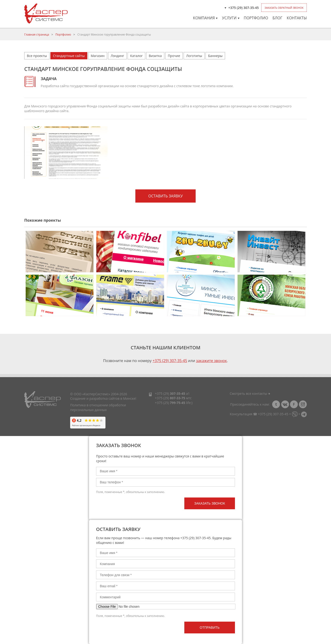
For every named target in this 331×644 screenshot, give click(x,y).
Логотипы (194, 56)
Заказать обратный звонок (284, 8)
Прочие (174, 56)
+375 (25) (170, 403)
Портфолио (256, 18)
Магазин (98, 56)
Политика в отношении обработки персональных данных (98, 407)
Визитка (155, 56)
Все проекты (37, 56)
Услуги (231, 18)
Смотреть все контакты (250, 393)
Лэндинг (117, 56)
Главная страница (37, 35)
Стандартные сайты (69, 56)
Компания (205, 18)
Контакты (297, 18)
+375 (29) (170, 393)
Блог (277, 18)
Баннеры (215, 56)
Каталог (136, 56)
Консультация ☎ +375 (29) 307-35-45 (259, 414)
